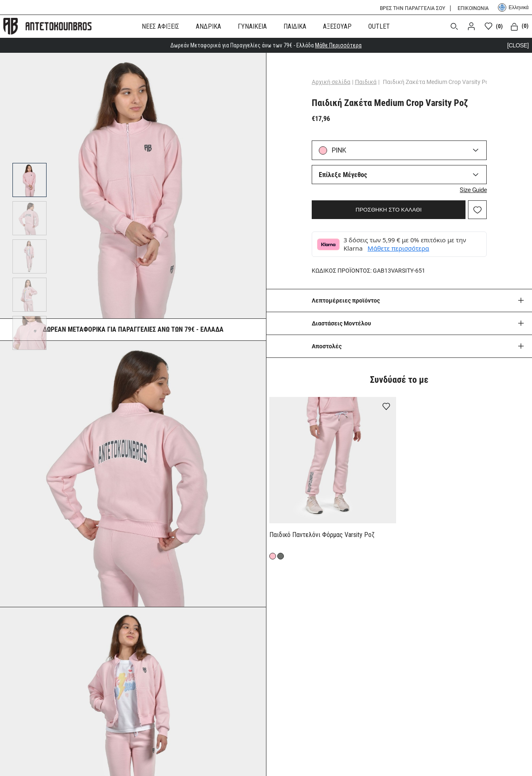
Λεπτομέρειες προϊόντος (346, 301)
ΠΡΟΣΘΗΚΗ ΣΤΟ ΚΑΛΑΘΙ (389, 210)
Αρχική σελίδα (331, 82)
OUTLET (379, 26)
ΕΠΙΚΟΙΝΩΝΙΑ (473, 8)
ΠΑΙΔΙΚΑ (295, 26)
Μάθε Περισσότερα (338, 45)
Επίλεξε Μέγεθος (343, 175)
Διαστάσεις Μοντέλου (341, 323)
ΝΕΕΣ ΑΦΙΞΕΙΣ (160, 26)
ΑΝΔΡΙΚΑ (208, 26)
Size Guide (473, 190)
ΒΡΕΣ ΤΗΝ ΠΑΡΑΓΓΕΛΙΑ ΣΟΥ (413, 8)
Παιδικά (366, 82)
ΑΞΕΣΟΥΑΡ (337, 26)
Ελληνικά (513, 7)
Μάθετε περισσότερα (398, 248)
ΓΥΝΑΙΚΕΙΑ (252, 26)
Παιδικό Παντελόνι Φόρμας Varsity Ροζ (322, 535)
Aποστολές (327, 346)
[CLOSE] (518, 45)
